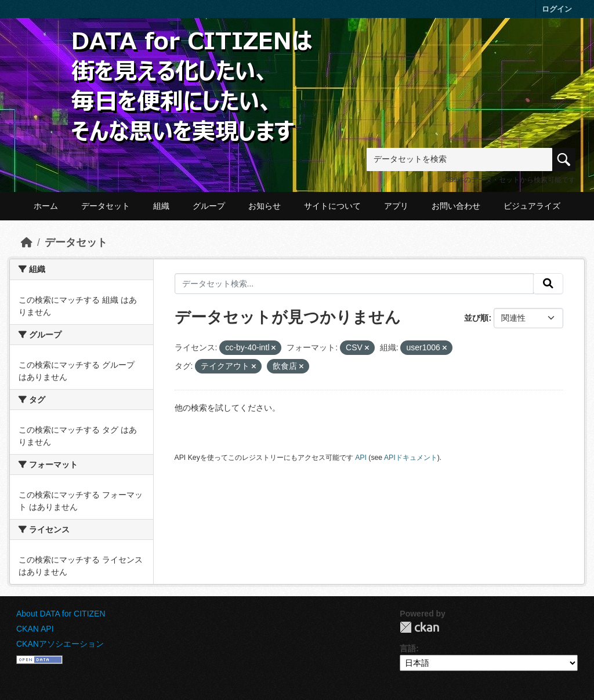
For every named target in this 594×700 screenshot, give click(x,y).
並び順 (476, 318)
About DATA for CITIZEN (61, 614)
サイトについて (332, 206)
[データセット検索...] (354, 284)
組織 (161, 206)
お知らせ (265, 206)
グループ (209, 206)
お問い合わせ (456, 206)
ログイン (557, 9)
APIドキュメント (411, 458)
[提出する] (548, 284)
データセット (106, 206)
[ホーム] (27, 242)
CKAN (419, 627)
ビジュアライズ (532, 206)
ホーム (46, 206)
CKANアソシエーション (60, 644)
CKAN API (35, 629)
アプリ (396, 206)
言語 (408, 648)
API (361, 458)
